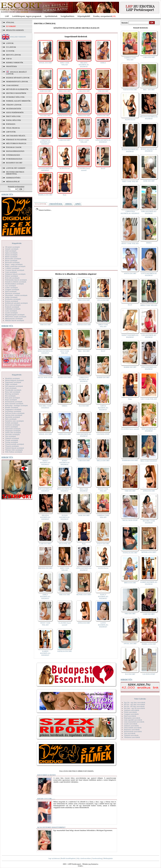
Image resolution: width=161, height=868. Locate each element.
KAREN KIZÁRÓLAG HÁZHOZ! (45, 653)
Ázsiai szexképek (11, 255)
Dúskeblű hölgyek (15, 97)
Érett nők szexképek (12, 278)
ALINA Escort (65, 168)
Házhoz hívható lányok (18, 78)
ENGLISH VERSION (18, 37)
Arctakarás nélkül (16, 136)
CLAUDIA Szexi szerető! (84, 169)
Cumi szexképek (11, 272)
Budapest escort (14, 163)
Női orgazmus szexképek (14, 386)
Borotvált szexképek (12, 262)
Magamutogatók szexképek (15, 315)
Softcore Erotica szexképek (15, 413)
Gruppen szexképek (12, 289)
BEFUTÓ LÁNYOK (13, 55)
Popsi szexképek (11, 400)
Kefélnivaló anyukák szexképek (16, 303)
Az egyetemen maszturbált (51, 827)
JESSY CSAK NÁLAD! (84, 141)
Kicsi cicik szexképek (13, 305)
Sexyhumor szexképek (13, 411)
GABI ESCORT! (65, 140)
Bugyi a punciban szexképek (15, 266)
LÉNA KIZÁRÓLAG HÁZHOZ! (103, 141)
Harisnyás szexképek (13, 293)
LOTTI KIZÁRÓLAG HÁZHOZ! (103, 625)
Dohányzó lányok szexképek (15, 274)
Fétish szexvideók (130, 712)
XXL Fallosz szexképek (14, 452)
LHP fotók (11, 132)
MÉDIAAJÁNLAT (13, 182)
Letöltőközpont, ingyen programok (27, 16)
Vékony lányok (14, 105)
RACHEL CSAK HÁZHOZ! (45, 407)
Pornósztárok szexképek (14, 402)
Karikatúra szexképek (13, 299)
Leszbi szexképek (11, 313)
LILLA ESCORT (103, 300)
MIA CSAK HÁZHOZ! (84, 490)
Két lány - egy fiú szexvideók (134, 708)
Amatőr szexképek (12, 249)
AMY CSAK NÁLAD (65, 64)
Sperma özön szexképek (14, 415)
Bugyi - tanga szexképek (14, 264)
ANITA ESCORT (103, 115)
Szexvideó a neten (46, 775)
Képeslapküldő (84, 16)
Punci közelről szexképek (14, 403)
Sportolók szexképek (13, 417)
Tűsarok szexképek (12, 446)
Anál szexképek (11, 251)
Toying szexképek (12, 442)
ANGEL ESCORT (45, 63)
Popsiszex (11, 124)
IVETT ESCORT (103, 544)
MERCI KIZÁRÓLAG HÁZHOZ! (45, 462)
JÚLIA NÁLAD (65, 544)
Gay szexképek (11, 286)
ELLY (103, 168)
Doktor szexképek (12, 276)
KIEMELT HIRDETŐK (15, 62)
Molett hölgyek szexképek (14, 380)
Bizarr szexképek (11, 260)
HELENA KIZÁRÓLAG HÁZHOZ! (84, 65)
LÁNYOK (10, 43)
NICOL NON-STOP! (45, 377)
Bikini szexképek (11, 257)
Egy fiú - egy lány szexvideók (135, 702)
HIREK (69, 204)
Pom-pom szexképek (13, 398)
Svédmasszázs (13, 155)
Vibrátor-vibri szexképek (14, 450)
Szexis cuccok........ (46, 799)
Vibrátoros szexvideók (132, 737)
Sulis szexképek (11, 419)
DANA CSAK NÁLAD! (103, 490)
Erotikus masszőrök (16, 93)
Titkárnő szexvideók (131, 735)
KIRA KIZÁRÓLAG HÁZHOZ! (45, 352)
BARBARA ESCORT (45, 300)
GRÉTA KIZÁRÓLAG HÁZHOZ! (103, 408)
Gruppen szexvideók (131, 714)
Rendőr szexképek (12, 407)
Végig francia (13, 128)
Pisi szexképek (10, 396)
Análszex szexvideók (132, 710)
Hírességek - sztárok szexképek (16, 295)
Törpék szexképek (12, 440)
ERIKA (103, 63)
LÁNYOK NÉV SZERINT (16, 168)
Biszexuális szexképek (13, 259)
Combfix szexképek (12, 268)
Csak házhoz (12, 85)
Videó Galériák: (140, 699)
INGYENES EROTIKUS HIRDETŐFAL (15, 173)
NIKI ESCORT (65, 595)
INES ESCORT (65, 300)
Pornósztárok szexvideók (133, 731)
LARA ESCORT (84, 91)
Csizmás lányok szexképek (15, 270)
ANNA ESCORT (84, 115)
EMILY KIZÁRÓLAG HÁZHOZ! (45, 596)
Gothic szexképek (11, 288)
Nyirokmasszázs (14, 159)
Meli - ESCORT (84, 351)
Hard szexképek (11, 291)
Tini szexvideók (130, 733)
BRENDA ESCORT (45, 568)
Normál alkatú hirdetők (18, 101)
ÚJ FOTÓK (10, 51)
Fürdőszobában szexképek (14, 284)
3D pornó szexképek (12, 247)
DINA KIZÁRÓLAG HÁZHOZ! (65, 490)
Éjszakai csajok (14, 147)
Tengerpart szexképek (13, 431)
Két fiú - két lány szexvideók (134, 706)
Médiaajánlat (108, 858)
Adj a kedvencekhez (84, 858)
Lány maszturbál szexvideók (134, 722)
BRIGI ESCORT (65, 91)
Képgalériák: (17, 243)
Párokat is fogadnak (16, 139)
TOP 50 (9, 59)
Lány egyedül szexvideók (133, 720)
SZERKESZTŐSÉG (13, 178)
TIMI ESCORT (103, 91)
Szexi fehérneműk (15, 112)
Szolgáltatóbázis (67, 16)
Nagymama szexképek (13, 382)
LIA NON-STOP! (103, 434)
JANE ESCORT (45, 91)
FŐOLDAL (10, 22)
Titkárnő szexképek (12, 438)
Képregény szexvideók (132, 718)
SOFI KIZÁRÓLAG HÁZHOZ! (45, 490)
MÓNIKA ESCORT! (84, 595)
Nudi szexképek (11, 388)
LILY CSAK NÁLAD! (65, 352)
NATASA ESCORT (84, 325)
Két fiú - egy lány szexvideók (134, 704)
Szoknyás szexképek (12, 425)
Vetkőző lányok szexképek (15, 448)
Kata (65, 195)
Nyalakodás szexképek (13, 390)
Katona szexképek (12, 301)
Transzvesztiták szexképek (15, 444)
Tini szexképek (11, 436)
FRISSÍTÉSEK (11, 66)
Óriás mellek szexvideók (133, 728)
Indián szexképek (11, 297)
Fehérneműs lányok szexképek (16, 280)
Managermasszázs (15, 151)
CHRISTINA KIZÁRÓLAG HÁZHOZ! (45, 142)
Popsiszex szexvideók (132, 729)
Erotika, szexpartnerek (103, 16)
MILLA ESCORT (103, 460)
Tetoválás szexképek (12, 434)
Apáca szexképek (11, 253)
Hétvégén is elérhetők (17, 89)
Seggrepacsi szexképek (13, 409)
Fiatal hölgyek (14, 120)
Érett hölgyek (13, 116)
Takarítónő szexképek (13, 429)
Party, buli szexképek (13, 392)
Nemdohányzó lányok (17, 82)
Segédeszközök (14, 109)
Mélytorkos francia (16, 143)
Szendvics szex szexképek (14, 421)
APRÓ (78, 204)
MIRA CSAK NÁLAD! (103, 326)
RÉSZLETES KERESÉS (15, 30)
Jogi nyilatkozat (54, 858)
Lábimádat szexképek (13, 309)
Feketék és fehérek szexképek (16, 282)
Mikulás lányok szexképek (15, 320)
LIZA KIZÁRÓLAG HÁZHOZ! (45, 169)
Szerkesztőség (97, 858)
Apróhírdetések (51, 16)
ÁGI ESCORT (45, 115)
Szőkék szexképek (12, 423)
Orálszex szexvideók (131, 726)
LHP (7, 16)
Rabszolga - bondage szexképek (16, 405)
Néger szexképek (11, 384)
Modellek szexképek (12, 378)
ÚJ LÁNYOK (11, 47)
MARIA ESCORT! (65, 377)
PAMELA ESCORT (45, 195)
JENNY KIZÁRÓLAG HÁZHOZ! (65, 462)
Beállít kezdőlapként (68, 858)
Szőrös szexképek (11, 427)
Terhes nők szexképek (13, 432)
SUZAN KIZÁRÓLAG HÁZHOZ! (65, 517)
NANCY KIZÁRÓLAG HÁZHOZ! (103, 596)
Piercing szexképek (12, 394)
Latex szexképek (11, 311)
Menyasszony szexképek (14, 318)
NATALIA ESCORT (65, 115)
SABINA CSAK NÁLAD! (103, 516)
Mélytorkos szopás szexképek (16, 317)
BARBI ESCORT (103, 377)
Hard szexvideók (130, 716)
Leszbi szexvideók (131, 724)
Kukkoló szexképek (12, 307)
